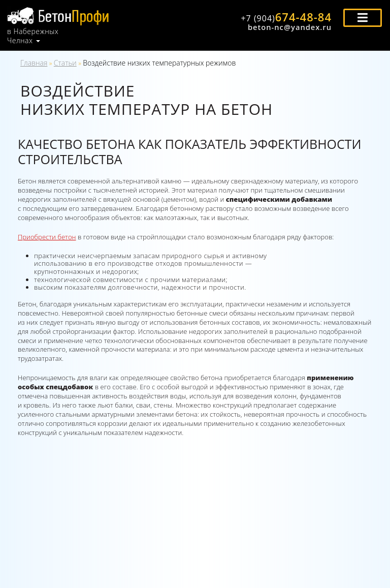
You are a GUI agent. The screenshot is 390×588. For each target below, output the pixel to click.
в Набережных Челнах (33, 36)
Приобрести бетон (47, 237)
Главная (34, 63)
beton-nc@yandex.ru (290, 27)
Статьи (65, 63)
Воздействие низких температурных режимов (159, 63)
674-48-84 (286, 17)
